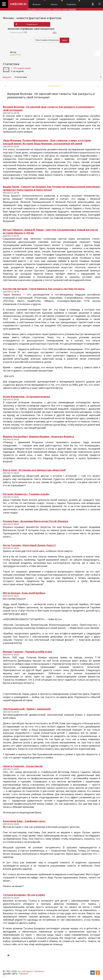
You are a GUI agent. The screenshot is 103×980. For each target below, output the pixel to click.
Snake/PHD (15, 55)
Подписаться (32, 24)
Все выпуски (55, 86)
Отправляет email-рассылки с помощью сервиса (52, 9)
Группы (57, 3)
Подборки (73, 3)
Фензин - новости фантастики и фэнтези (32, 18)
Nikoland (24, 973)
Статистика (11, 64)
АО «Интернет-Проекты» (31, 971)
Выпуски (39, 3)
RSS (55, 32)
